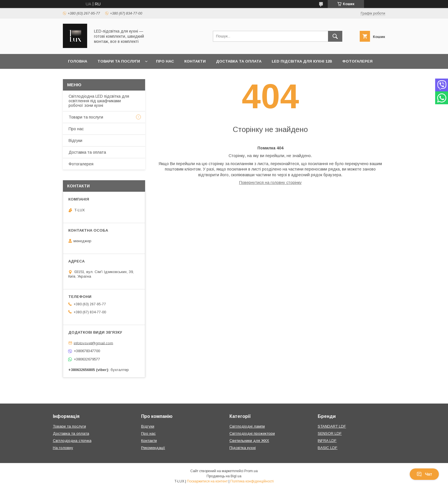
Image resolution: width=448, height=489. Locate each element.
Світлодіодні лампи (247, 426)
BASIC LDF (328, 448)
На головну (63, 448)
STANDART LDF (332, 426)
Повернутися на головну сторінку (270, 183)
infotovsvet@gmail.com (93, 343)
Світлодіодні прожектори (252, 433)
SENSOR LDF (330, 433)
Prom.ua (251, 471)
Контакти (195, 61)
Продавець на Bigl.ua (224, 476)
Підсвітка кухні (243, 448)
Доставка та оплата (239, 61)
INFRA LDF (327, 441)
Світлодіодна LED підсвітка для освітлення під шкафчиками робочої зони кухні (99, 101)
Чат (424, 474)
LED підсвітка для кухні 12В (302, 61)
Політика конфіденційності (252, 481)
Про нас (165, 61)
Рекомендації (153, 448)
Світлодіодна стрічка (72, 441)
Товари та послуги (119, 61)
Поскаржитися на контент (207, 481)
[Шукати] (335, 36)
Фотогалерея (357, 61)
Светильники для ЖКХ (249, 441)
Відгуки (75, 141)
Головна (78, 61)
